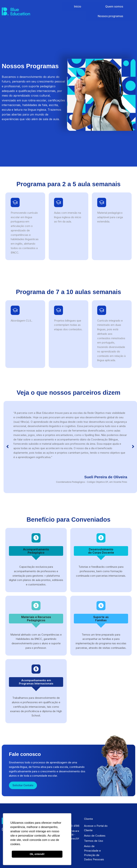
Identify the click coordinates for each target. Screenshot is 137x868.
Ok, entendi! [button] (37, 854)
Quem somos (94, 6)
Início (77, 6)
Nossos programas (120, 6)
